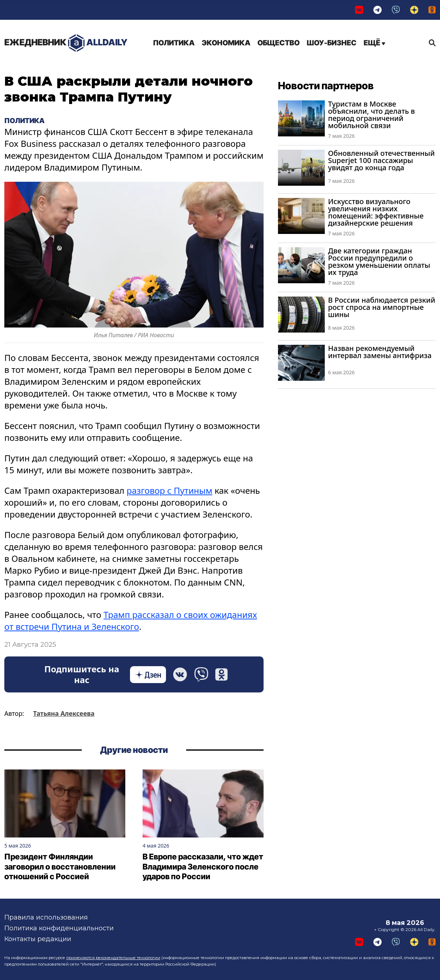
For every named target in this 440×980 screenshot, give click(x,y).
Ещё (374, 43)
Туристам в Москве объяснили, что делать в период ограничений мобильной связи (371, 115)
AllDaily (66, 43)
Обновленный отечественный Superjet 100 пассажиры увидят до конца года (381, 160)
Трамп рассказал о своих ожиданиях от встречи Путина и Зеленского (131, 620)
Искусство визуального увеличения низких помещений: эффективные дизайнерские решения (376, 212)
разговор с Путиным (170, 490)
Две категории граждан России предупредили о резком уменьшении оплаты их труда (379, 261)
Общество (279, 43)
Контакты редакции (38, 939)
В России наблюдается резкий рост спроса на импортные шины (382, 307)
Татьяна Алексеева (64, 713)
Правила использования (46, 917)
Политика (174, 43)
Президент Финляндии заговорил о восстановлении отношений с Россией (60, 867)
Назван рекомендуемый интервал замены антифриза (380, 352)
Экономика (226, 43)
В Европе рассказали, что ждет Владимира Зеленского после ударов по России (203, 867)
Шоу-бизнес (332, 43)
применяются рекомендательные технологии (113, 958)
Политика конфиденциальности (59, 928)
